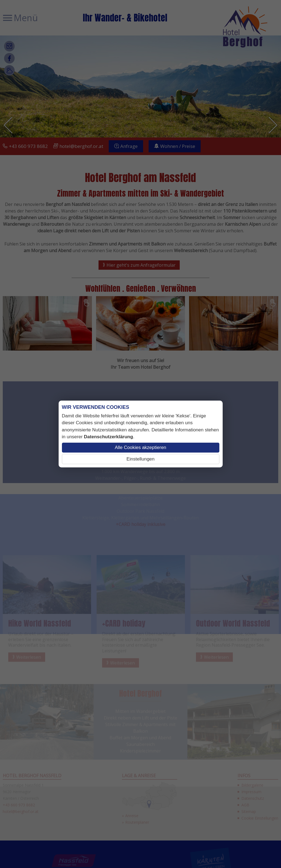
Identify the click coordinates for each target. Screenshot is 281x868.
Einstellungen (140, 459)
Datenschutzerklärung (109, 437)
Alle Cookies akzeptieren (140, 447)
